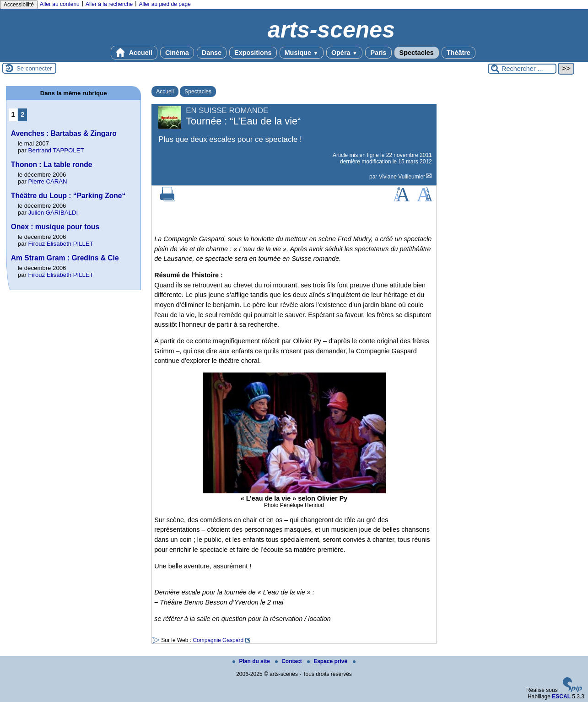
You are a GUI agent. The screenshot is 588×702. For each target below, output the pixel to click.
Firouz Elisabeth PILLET (61, 244)
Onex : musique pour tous (55, 227)
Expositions (253, 53)
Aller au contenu (60, 4)
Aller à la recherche (109, 4)
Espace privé (328, 661)
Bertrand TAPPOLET (56, 150)
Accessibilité (19, 5)
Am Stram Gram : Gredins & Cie (65, 258)
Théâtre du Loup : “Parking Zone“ (68, 196)
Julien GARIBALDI (53, 213)
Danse (212, 53)
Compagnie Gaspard (218, 640)
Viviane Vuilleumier (402, 177)
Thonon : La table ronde (52, 165)
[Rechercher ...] (522, 69)
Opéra (344, 53)
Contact (289, 661)
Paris (378, 53)
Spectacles (417, 53)
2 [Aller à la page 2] (22, 114)
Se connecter (34, 68)
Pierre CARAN (48, 181)
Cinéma (177, 53)
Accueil (134, 53)
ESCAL (561, 697)
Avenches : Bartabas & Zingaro (64, 133)
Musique (302, 53)
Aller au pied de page (165, 4)
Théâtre (459, 53)
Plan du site (252, 661)
